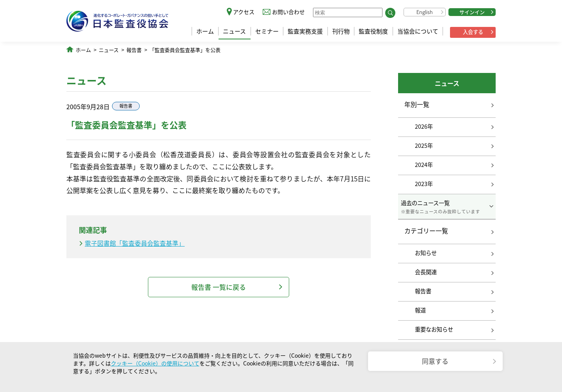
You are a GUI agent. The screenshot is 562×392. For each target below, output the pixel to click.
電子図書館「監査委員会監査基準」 (135, 243)
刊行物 (341, 31)
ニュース (234, 31)
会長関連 (426, 272)
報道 (420, 310)
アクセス (244, 12)
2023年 (424, 184)
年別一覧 (417, 104)
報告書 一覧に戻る (219, 287)
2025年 (424, 145)
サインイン (472, 12)
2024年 (424, 165)
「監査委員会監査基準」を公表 (185, 50)
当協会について (418, 31)
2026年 (424, 126)
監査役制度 (373, 31)
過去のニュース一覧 (447, 207)
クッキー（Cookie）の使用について (155, 363)
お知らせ (426, 253)
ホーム (205, 31)
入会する (473, 32)
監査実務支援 (305, 31)
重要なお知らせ (434, 329)
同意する (435, 361)
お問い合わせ (288, 12)
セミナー (267, 31)
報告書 (134, 50)
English (425, 12)
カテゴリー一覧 (426, 231)
